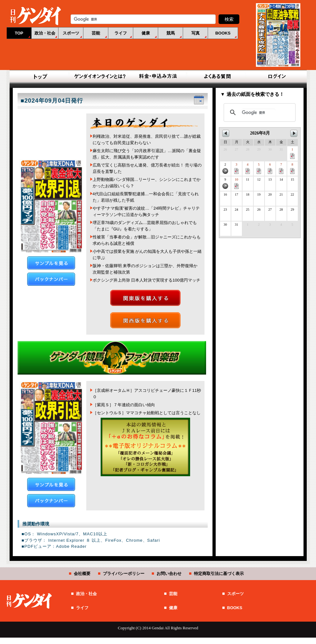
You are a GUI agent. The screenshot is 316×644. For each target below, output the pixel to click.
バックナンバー (51, 279)
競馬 (171, 33)
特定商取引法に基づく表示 (219, 574)
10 (236, 183)
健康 (146, 33)
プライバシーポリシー (124, 574)
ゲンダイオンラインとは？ (99, 77)
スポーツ (71, 33)
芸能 (96, 33)
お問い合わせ (169, 574)
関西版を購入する (145, 320)
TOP (19, 33)
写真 (196, 33)
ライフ (121, 33)
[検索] (259, 113)
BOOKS (223, 33)
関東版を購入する (145, 298)
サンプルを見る (51, 263)
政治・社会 (45, 33)
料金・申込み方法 (158, 77)
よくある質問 (217, 77)
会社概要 (82, 574)
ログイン (276, 77)
